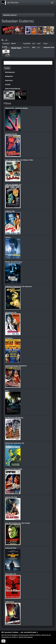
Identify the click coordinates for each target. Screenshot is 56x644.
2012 (34, 47)
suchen (7, 68)
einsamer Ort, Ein (11, 134)
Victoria (8, 237)
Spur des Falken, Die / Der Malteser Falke (19, 160)
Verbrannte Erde (11, 548)
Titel (13, 44)
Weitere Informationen (26, 637)
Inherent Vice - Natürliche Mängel (16, 108)
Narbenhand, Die (11, 313)
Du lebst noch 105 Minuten (14, 418)
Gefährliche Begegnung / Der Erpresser (19, 286)
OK (3, 641)
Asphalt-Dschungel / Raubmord (16, 366)
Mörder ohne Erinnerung (13, 262)
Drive (7, 391)
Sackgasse (9, 338)
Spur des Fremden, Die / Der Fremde (18, 523)
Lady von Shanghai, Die (13, 185)
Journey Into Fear (11, 497)
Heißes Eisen (10, 602)
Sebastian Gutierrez (10, 15)
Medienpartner (10, 72)
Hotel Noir (16, 48)
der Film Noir (13, 3)
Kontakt (8, 84)
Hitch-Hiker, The (11, 574)
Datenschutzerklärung (13, 89)
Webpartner (9, 76)
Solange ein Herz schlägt (14, 469)
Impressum (9, 80)
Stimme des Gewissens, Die (15, 443)
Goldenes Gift (10, 211)
